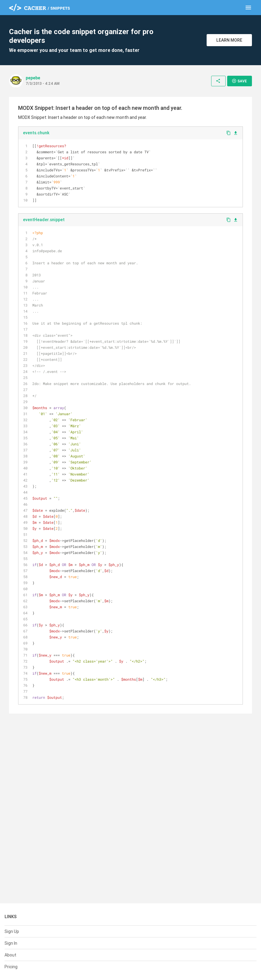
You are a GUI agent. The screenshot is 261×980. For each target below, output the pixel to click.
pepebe (33, 78)
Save (239, 81)
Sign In (11, 943)
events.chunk (36, 133)
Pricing (11, 967)
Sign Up (12, 931)
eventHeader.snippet (44, 220)
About (10, 955)
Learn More (229, 40)
